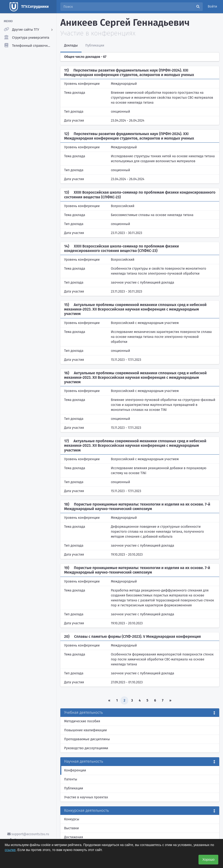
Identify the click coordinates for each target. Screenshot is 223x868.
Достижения (74, 837)
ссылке (10, 850)
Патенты (71, 779)
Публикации (74, 788)
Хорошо (208, 859)
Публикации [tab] (95, 45)
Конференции (75, 770)
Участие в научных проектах (86, 797)
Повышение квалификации (85, 730)
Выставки (71, 828)
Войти (212, 6)
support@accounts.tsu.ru (28, 834)
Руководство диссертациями (86, 748)
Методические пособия (82, 721)
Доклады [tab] (71, 45)
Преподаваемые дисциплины (87, 739)
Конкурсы (72, 819)
